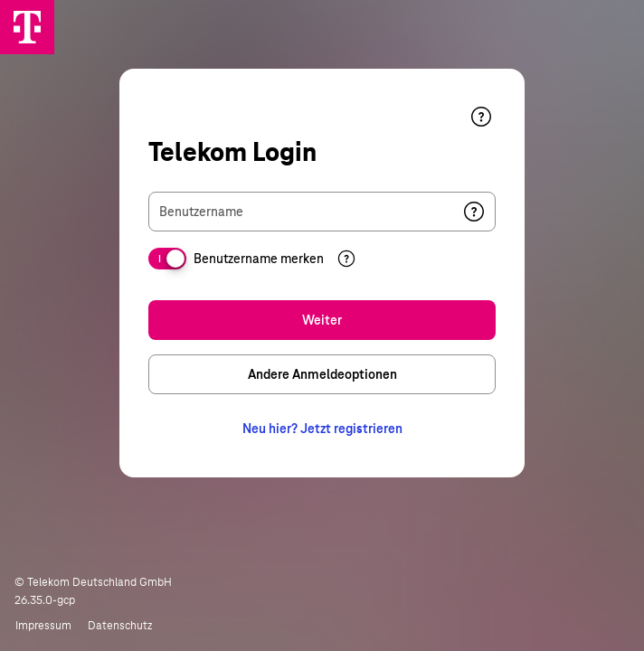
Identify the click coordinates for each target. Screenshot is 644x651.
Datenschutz (120, 626)
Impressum (43, 626)
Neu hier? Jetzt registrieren (322, 429)
